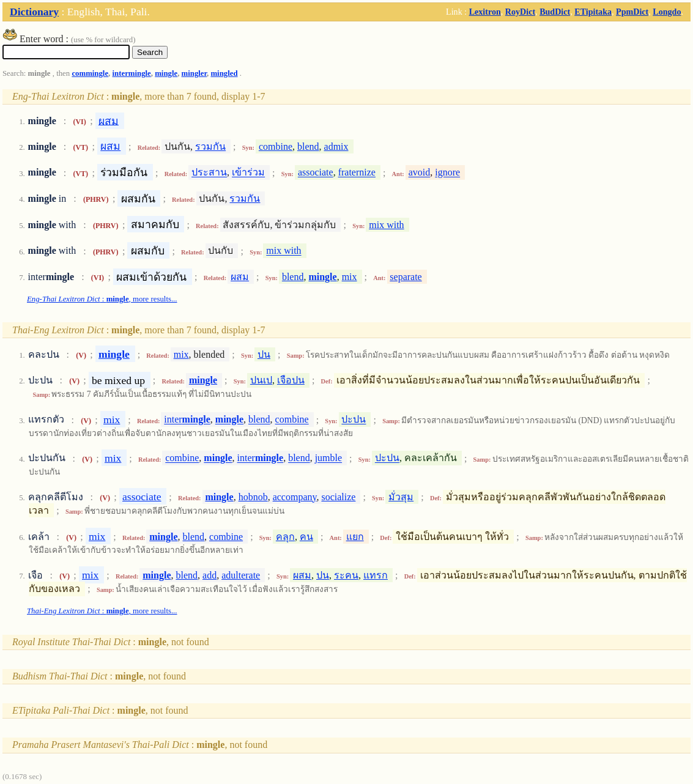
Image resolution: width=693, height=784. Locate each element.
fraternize (357, 173)
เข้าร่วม (248, 173)
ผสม (109, 120)
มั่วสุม (401, 497)
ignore (447, 173)
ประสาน (209, 173)
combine (276, 146)
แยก (355, 537)
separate (406, 277)
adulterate (241, 575)
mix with (386, 225)
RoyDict (520, 12)
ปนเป (261, 380)
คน (306, 537)
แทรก (376, 575)
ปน (264, 354)
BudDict (555, 12)
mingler (194, 73)
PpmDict (632, 12)
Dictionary (34, 12)
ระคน (346, 575)
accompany (295, 497)
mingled (224, 73)
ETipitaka (593, 12)
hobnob (253, 497)
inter (187, 420)
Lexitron (485, 12)
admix (336, 146)
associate (316, 173)
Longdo (667, 12)
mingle (166, 73)
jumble (328, 458)
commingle (90, 73)
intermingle (132, 73)
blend (308, 146)
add (209, 575)
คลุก (285, 537)
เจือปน (291, 380)
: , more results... (102, 299)
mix (350, 277)
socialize (338, 497)
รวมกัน (210, 146)
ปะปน (354, 420)
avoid (420, 173)
